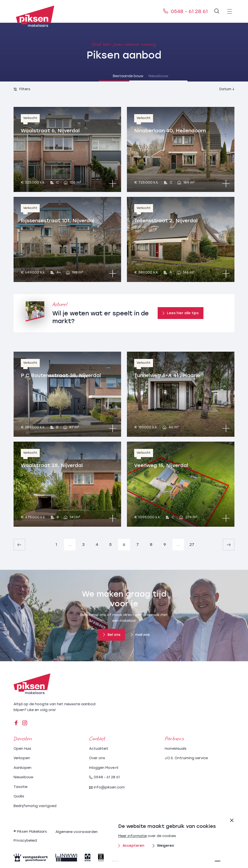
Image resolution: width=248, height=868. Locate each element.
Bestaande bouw (94, 76)
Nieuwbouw (154, 76)
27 (192, 545)
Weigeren (163, 846)
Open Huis (22, 748)
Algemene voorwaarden (77, 831)
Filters (22, 89)
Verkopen (22, 758)
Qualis (19, 796)
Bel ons (112, 635)
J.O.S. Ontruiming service (186, 758)
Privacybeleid (25, 840)
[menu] (230, 11)
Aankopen (23, 767)
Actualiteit (99, 748)
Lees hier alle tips (181, 313)
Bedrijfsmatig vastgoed (35, 805)
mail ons (140, 635)
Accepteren (131, 846)
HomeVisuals (176, 748)
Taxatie (20, 786)
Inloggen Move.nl (104, 767)
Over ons (97, 758)
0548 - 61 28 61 (185, 11)
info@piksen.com (107, 787)
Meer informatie (132, 836)
